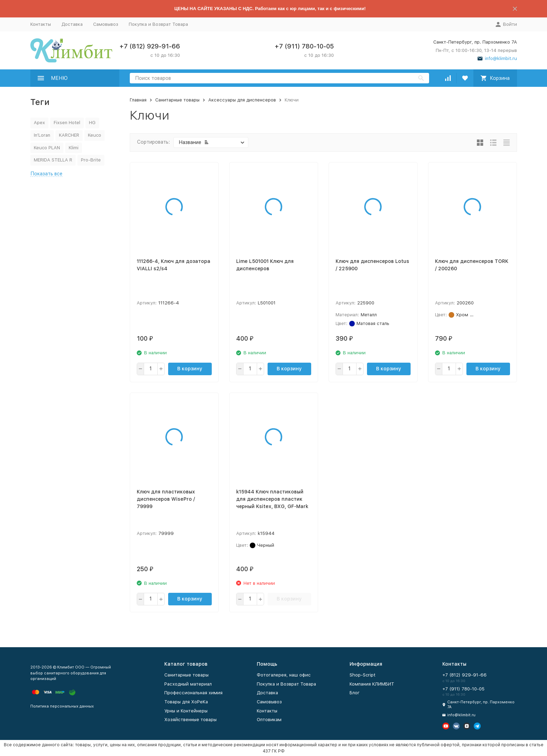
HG (92, 123)
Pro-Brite (91, 160)
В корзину (190, 369)
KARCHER (69, 135)
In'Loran (42, 135)
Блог (355, 693)
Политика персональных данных (62, 706)
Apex (39, 123)
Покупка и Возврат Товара (158, 24)
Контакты (41, 24)
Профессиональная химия (193, 693)
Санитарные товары (177, 100)
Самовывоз (106, 24)
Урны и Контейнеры (186, 711)
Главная (138, 100)
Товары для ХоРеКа (186, 702)
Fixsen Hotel (67, 123)
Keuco (95, 135)
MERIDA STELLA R (53, 160)
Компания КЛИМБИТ (372, 684)
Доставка (72, 24)
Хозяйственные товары (190, 720)
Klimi (74, 148)
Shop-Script (362, 675)
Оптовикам (269, 720)
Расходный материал (188, 684)
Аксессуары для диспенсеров (242, 100)
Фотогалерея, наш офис (284, 675)
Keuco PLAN (47, 148)
